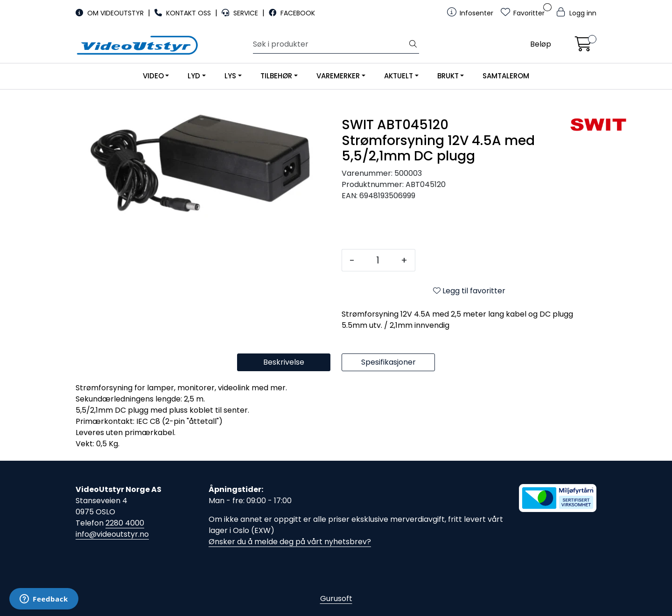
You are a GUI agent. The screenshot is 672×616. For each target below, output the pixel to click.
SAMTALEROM (506, 76)
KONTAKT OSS (184, 13)
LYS (230, 76)
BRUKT (448, 76)
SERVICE (241, 13)
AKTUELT (399, 76)
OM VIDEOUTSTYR (111, 13)
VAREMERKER (338, 76)
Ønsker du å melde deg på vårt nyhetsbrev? (290, 542)
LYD (194, 76)
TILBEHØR (276, 76)
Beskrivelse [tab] (284, 362)
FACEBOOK (292, 13)
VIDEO (153, 76)
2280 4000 (125, 523)
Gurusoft (336, 599)
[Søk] (330, 44)
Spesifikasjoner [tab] (388, 362)
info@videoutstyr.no (112, 534)
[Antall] (378, 260)
